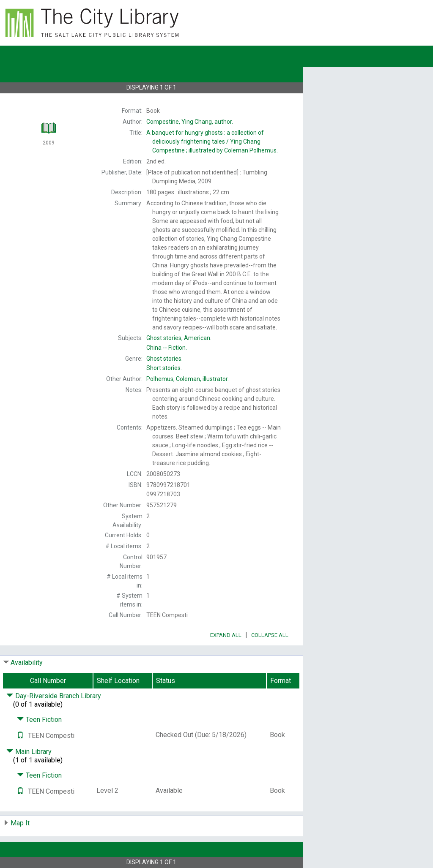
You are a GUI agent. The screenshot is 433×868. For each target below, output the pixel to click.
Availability (27, 663)
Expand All (226, 635)
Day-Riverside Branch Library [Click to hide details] (54, 696)
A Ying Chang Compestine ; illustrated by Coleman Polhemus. (212, 141)
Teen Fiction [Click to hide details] (39, 720)
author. (190, 122)
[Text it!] (20, 736)
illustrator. (188, 379)
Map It (20, 823)
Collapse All (270, 635)
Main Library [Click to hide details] (29, 752)
